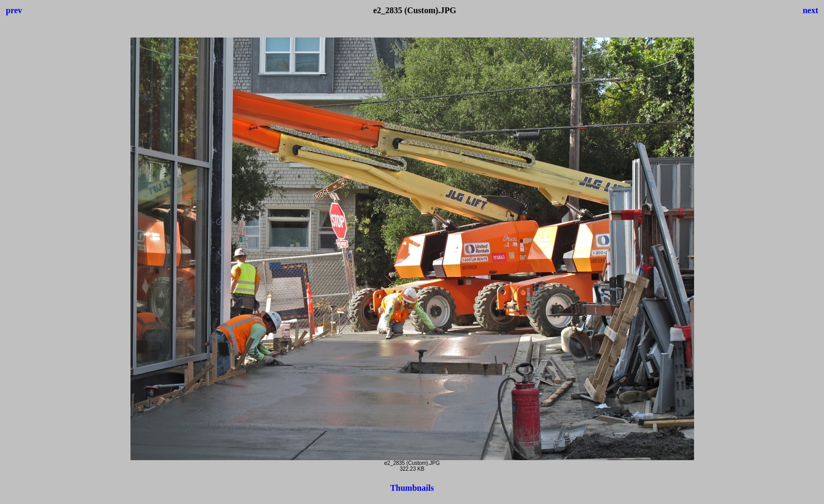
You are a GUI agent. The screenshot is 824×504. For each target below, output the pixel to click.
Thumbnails (412, 488)
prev (14, 10)
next (811, 10)
